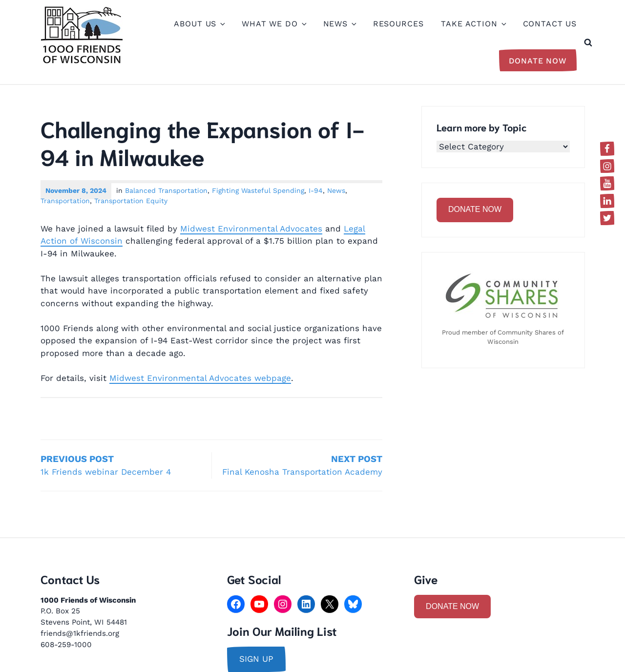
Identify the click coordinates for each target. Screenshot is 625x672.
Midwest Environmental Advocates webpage (200, 378)
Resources (398, 24)
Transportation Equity (131, 201)
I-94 (316, 190)
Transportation (65, 201)
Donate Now (538, 61)
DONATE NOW (475, 209)
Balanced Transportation (166, 190)
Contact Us (550, 24)
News (339, 24)
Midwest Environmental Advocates (251, 229)
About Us (199, 24)
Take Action (473, 24)
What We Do (274, 24)
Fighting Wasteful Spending (258, 190)
